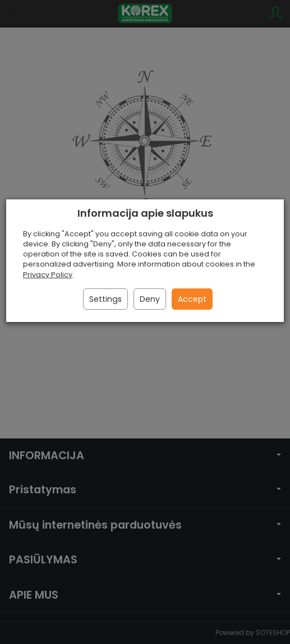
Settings (105, 299)
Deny (150, 299)
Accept (192, 299)
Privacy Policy (48, 275)
